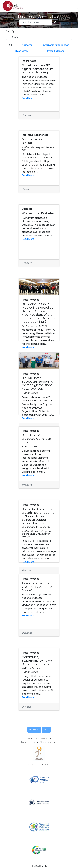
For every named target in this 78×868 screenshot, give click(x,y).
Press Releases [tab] (56, 51)
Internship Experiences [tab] (56, 45)
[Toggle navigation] (74, 6)
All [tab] (10, 45)
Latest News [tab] (21, 51)
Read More (28, 98)
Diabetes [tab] (27, 45)
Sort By (10, 31)
